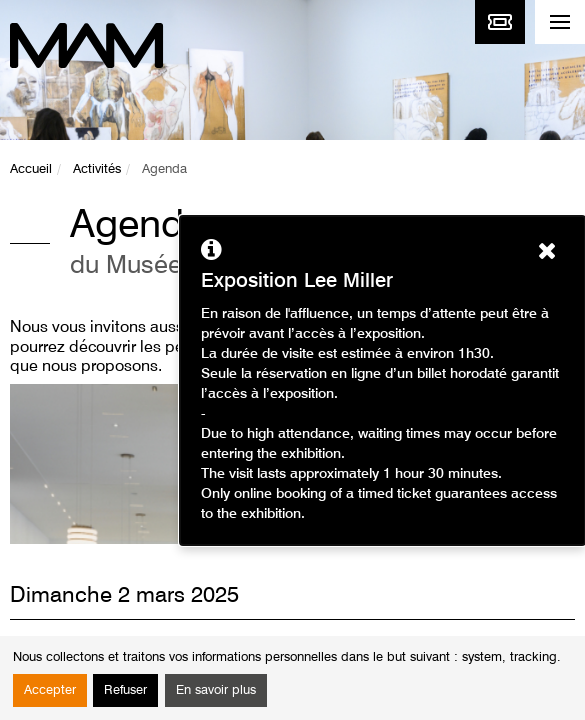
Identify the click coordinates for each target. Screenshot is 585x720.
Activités (97, 169)
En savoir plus (216, 690)
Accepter (50, 690)
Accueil (31, 169)
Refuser (125, 690)
